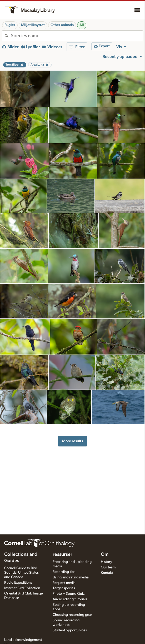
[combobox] (77, 36)
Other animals (62, 25)
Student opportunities (70, 630)
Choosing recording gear (72, 615)
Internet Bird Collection (22, 588)
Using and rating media (71, 577)
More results (72, 441)
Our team (108, 567)
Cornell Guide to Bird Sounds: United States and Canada (21, 573)
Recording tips (64, 572)
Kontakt (107, 573)
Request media (64, 583)
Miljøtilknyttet (33, 25)
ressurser (62, 554)
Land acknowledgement (23, 640)
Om (105, 554)
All (82, 25)
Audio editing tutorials (70, 599)
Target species (64, 588)
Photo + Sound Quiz (69, 594)
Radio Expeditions (18, 583)
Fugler (10, 25)
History (106, 562)
